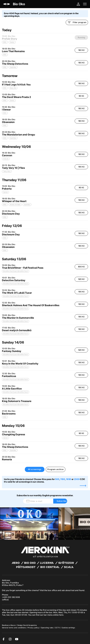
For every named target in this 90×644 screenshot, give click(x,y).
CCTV (58, 628)
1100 (63, 479)
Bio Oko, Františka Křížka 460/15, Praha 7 (13, 584)
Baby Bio (13, 88)
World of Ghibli (15, 205)
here (61, 615)
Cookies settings (68, 628)
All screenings (35, 469)
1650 (69, 479)
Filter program (77, 22)
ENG (5, 55)
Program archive (55, 469)
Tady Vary (7, 171)
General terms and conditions (14, 628)
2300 (77, 479)
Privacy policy (34, 628)
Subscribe (62, 501)
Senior (12, 100)
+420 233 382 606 (11, 597)
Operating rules (47, 628)
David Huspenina (30, 625)
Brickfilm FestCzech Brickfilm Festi (16, 271)
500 (57, 479)
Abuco (13, 625)
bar (51, 612)
